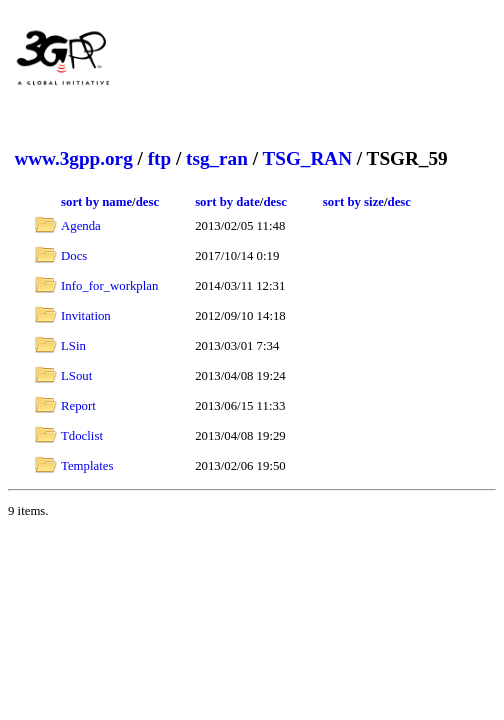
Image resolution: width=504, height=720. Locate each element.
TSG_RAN (307, 158)
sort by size (353, 202)
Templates (87, 466)
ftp (159, 158)
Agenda (81, 226)
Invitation (86, 316)
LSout (76, 376)
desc (147, 202)
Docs (74, 256)
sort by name (96, 202)
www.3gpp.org (73, 158)
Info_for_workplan (109, 286)
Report (78, 406)
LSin (73, 346)
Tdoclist (82, 436)
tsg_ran (217, 158)
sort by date (227, 202)
